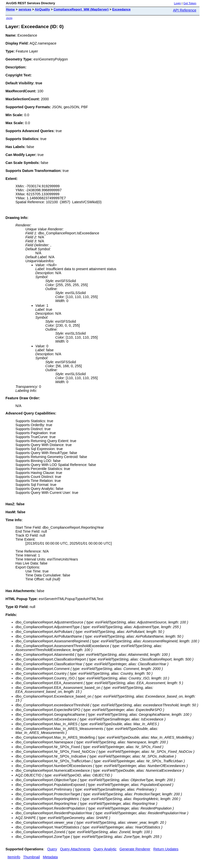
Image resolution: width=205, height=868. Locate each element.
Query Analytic (105, 849)
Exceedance (121, 9)
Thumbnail (31, 857)
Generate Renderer (135, 849)
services (25, 9)
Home (10, 9)
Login (177, 3)
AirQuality (42, 9)
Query (52, 849)
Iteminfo (14, 857)
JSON (9, 18)
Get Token (190, 3)
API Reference (185, 10)
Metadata (50, 857)
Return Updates (166, 849)
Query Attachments (75, 849)
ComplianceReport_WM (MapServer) (81, 9)
